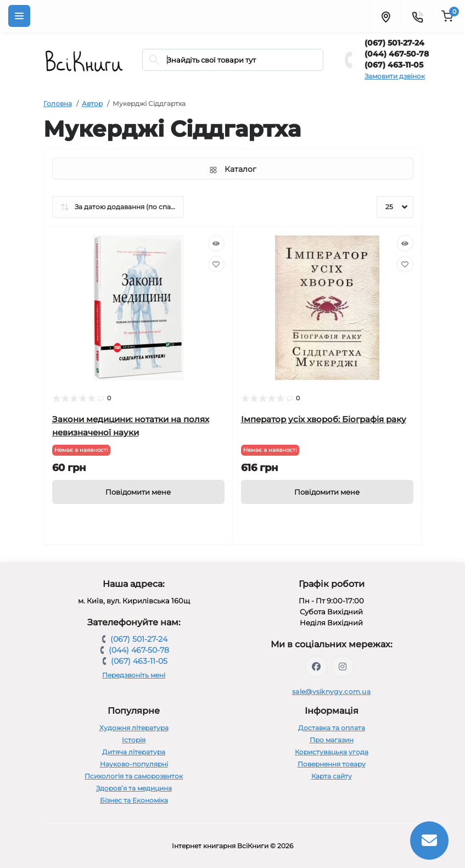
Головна (58, 103)
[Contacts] (417, 16)
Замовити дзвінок (395, 76)
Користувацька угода (332, 752)
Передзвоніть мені (134, 675)
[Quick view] (216, 243)
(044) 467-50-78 (397, 54)
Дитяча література (134, 752)
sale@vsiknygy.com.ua (331, 691)
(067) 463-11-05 (394, 65)
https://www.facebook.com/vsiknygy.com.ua (316, 667)
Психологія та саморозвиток (134, 776)
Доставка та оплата (332, 728)
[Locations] (385, 16)
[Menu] (19, 16)
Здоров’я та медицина (134, 788)
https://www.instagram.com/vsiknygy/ (343, 667)
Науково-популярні (134, 764)
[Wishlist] (216, 264)
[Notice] (138, 492)
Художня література (134, 728)
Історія (134, 740)
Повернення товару (332, 764)
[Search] (154, 60)
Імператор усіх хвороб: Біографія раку (324, 419)
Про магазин (332, 740)
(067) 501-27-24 (394, 43)
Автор (92, 103)
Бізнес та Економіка (134, 800)
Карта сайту (332, 776)
